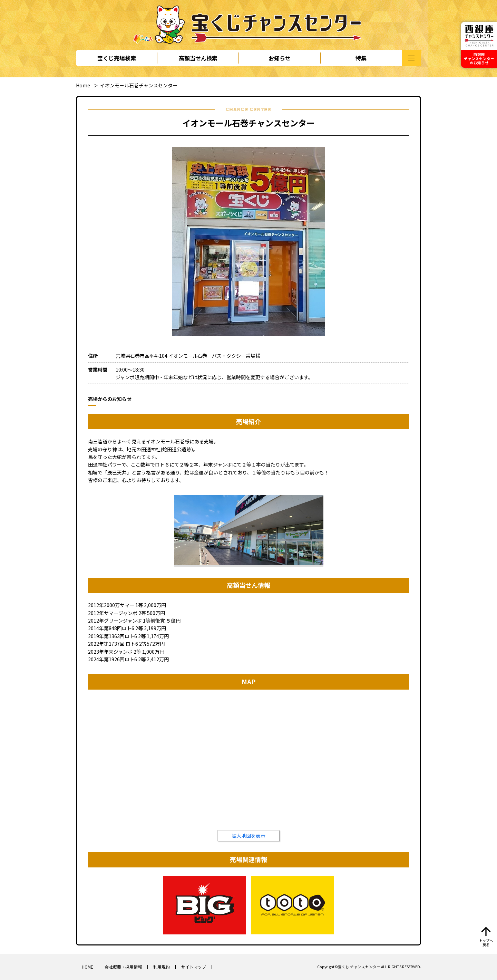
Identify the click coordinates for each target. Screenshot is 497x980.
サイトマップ (194, 967)
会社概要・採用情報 (123, 967)
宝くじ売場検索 (117, 58)
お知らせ (280, 58)
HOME (87, 967)
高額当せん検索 (198, 58)
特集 (361, 58)
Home (83, 85)
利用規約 (162, 967)
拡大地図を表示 (248, 836)
